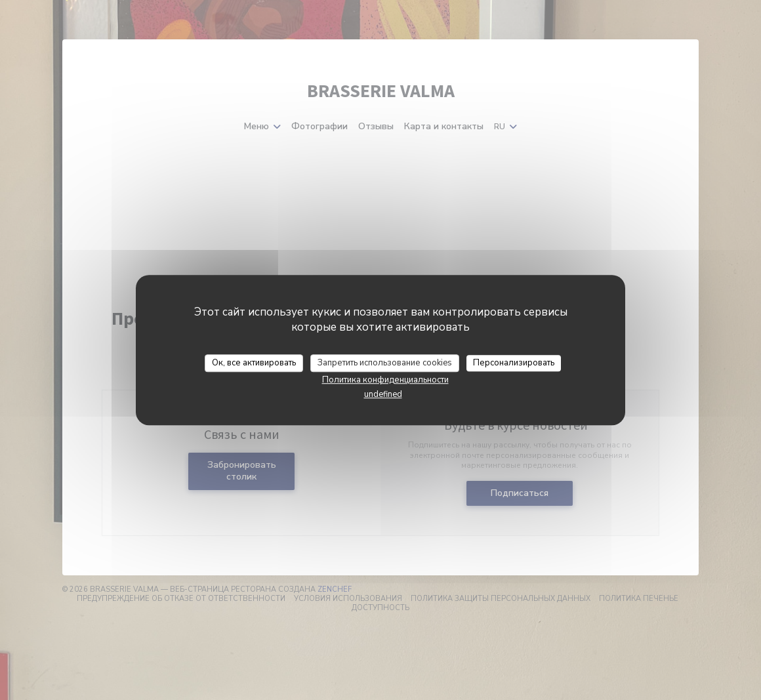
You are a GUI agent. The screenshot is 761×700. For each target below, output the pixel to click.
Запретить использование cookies (385, 363)
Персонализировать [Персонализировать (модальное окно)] (514, 363)
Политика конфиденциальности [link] (385, 380)
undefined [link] (383, 394)
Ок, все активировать (254, 363)
